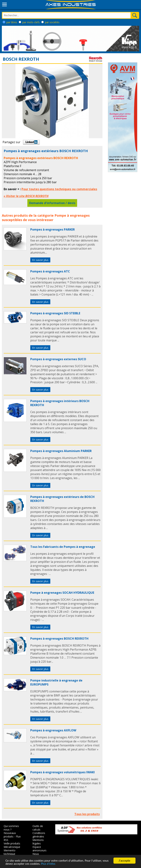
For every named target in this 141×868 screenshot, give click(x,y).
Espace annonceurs (39, 849)
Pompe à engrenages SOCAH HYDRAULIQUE (62, 593)
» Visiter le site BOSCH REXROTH (26, 196)
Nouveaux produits (10, 835)
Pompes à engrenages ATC (50, 271)
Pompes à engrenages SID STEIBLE (55, 313)
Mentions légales (38, 842)
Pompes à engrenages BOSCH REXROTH (59, 639)
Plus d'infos (48, 864)
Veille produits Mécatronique (12, 845)
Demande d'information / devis (52, 203)
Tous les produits (87, 814)
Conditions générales (39, 835)
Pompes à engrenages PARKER (53, 229)
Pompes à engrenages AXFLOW (53, 730)
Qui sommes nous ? (11, 828)
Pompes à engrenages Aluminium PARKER (61, 451)
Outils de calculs (38, 828)
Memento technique (10, 852)
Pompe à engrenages (72, 215)
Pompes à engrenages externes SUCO (58, 359)
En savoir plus (40, 260)
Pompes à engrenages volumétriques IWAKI (63, 772)
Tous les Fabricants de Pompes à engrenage (63, 547)
